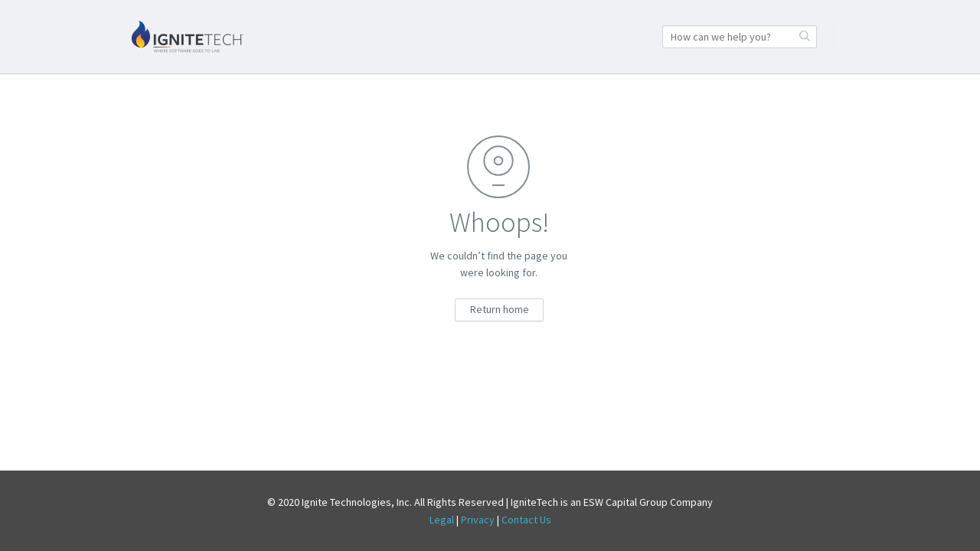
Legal (442, 520)
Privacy (478, 520)
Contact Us (526, 520)
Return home (500, 309)
